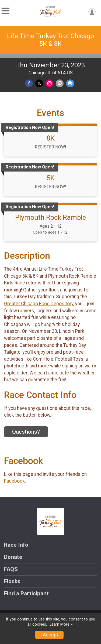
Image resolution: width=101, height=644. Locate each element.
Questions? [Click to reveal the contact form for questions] (26, 432)
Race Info (16, 545)
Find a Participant (26, 593)
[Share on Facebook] (29, 83)
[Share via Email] (60, 83)
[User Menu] (92, 12)
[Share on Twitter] (39, 83)
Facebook (14, 481)
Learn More (60, 624)
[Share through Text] (70, 83)
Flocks (12, 581)
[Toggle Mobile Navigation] (5, 11)
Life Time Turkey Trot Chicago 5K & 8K (50, 40)
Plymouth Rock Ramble (50, 217)
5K (51, 178)
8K (51, 138)
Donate (13, 557)
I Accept (49, 635)
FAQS (11, 569)
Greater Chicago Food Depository (39, 304)
